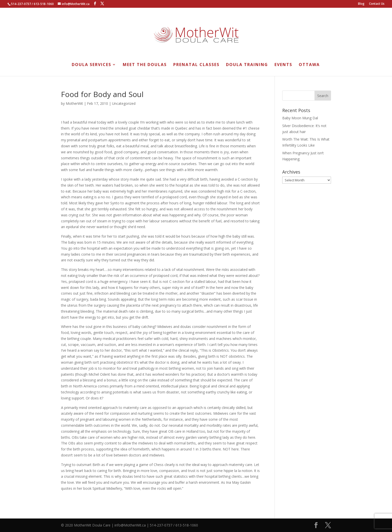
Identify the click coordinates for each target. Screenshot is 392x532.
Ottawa (309, 65)
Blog (361, 4)
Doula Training (247, 65)
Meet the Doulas (145, 65)
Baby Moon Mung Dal (300, 118)
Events (283, 65)
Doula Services (91, 65)
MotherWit (74, 103)
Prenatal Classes (196, 65)
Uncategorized (124, 103)
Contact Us (377, 4)
